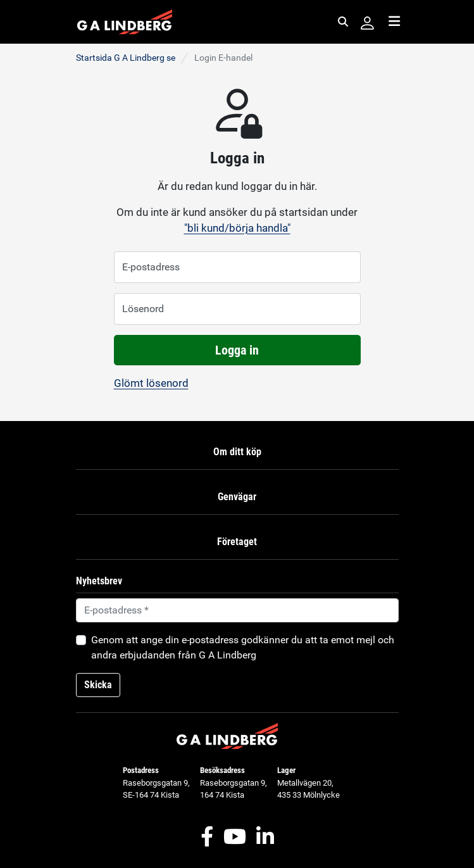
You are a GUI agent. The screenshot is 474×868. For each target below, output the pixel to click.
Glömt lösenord (151, 383)
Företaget (237, 542)
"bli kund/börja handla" (237, 228)
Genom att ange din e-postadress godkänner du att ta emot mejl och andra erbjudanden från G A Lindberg (243, 647)
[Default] (237, 610)
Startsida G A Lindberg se (126, 58)
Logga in (237, 350)
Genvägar (237, 497)
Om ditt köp (237, 452)
